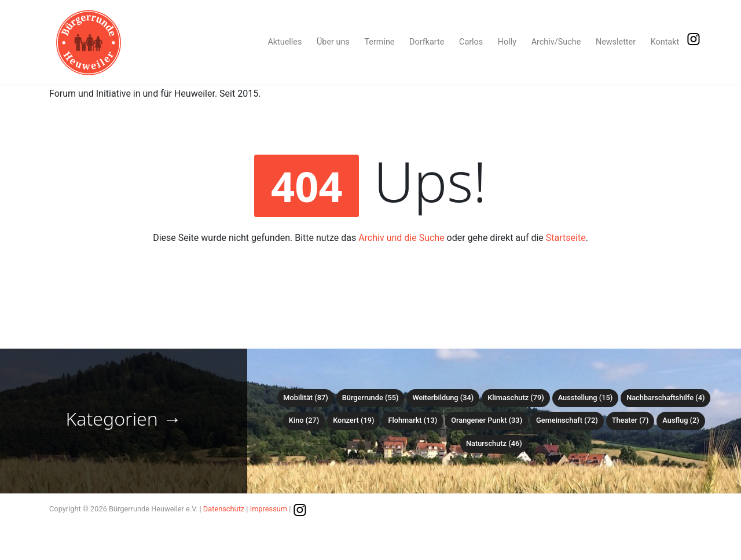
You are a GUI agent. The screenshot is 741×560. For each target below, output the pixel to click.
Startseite (566, 238)
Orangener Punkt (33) (487, 420)
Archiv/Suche (556, 42)
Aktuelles (285, 42)
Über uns (333, 42)
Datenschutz (224, 509)
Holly (507, 42)
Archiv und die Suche (401, 238)
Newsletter (616, 42)
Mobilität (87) (305, 398)
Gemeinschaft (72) (567, 420)
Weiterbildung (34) (443, 398)
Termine (379, 42)
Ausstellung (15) (585, 398)
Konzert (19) (353, 420)
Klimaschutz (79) (516, 398)
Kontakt (665, 42)
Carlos (471, 42)
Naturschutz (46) (494, 443)
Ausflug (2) (681, 420)
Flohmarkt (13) (412, 420)
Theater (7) (630, 420)
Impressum (269, 509)
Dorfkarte (427, 42)
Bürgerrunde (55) (370, 398)
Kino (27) (304, 420)
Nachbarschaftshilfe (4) (665, 398)
